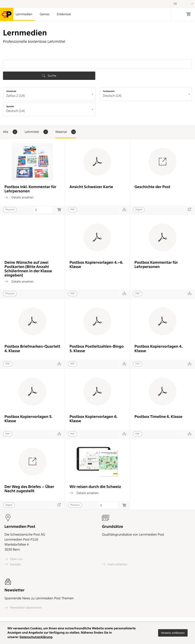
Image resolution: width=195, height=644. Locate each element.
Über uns (14, 559)
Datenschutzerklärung (36, 637)
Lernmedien (24, 14)
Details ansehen (19, 197)
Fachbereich (109, 91)
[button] (173, 633)
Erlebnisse (64, 14)
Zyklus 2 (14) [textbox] (15, 96)
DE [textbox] (175, 4)
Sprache (10, 106)
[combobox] (49, 94)
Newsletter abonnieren (23, 608)
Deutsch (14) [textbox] (112, 96)
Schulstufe (11, 91)
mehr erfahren (115, 564)
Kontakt (13, 564)
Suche (49, 76)
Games (44, 14)
